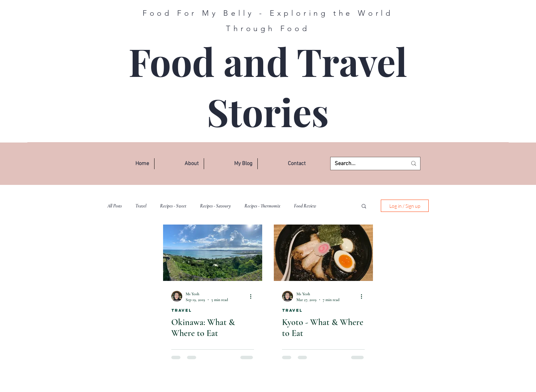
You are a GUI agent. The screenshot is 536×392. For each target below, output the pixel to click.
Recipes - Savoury (215, 206)
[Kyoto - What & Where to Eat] (323, 253)
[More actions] (253, 296)
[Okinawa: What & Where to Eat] (213, 253)
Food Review (305, 206)
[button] (179, 164)
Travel (141, 206)
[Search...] (366, 164)
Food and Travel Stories (268, 86)
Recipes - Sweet (173, 206)
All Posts (115, 206)
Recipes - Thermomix (262, 206)
